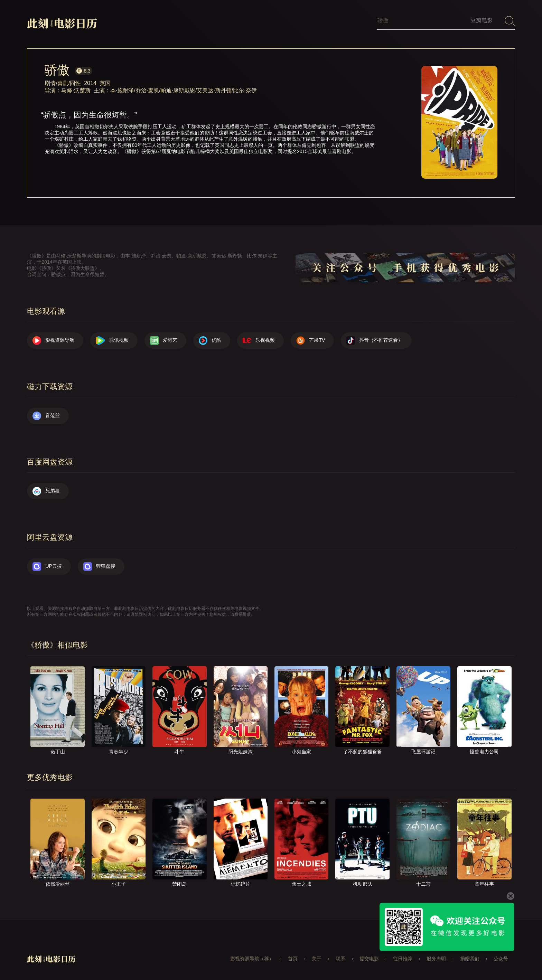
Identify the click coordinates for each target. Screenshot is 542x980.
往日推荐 (403, 959)
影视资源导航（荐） (252, 959)
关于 (317, 959)
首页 (293, 959)
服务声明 (436, 959)
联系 (340, 959)
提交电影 (369, 959)
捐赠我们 (470, 959)
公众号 (501, 959)
